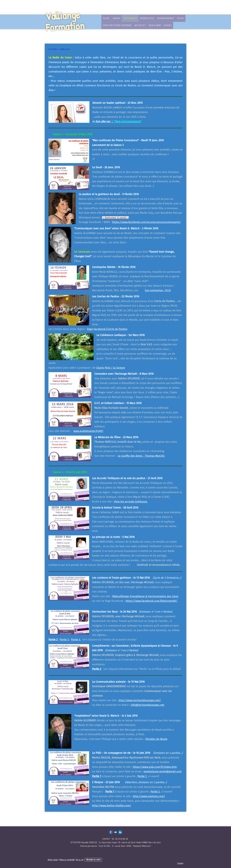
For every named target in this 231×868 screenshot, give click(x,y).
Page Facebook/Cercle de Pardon (107, 329)
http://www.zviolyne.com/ (149, 796)
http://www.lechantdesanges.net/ (140, 700)
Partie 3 (64, 640)
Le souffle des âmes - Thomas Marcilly (141, 456)
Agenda (116, 18)
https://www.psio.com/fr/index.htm (155, 767)
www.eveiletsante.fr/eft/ (88, 431)
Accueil (106, 18)
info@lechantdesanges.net (148, 705)
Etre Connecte (130, 18)
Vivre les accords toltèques (131, 502)
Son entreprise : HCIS (158, 290)
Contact (168, 25)
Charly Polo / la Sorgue (111, 368)
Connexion (180, 863)
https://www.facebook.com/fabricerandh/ (151, 601)
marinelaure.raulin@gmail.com (163, 771)
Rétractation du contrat (93, 860)
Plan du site (80, 860)
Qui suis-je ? (140, 25)
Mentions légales (53, 860)
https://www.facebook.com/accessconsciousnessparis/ (146, 222)
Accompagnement (166, 18)
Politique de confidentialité (67, 860)
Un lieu (180, 18)
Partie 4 (76, 640)
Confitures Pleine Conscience (117, 25)
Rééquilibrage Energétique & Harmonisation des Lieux (145, 596)
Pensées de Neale (156, 739)
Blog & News (155, 25)
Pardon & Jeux (147, 18)
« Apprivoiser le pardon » (116, 218)
